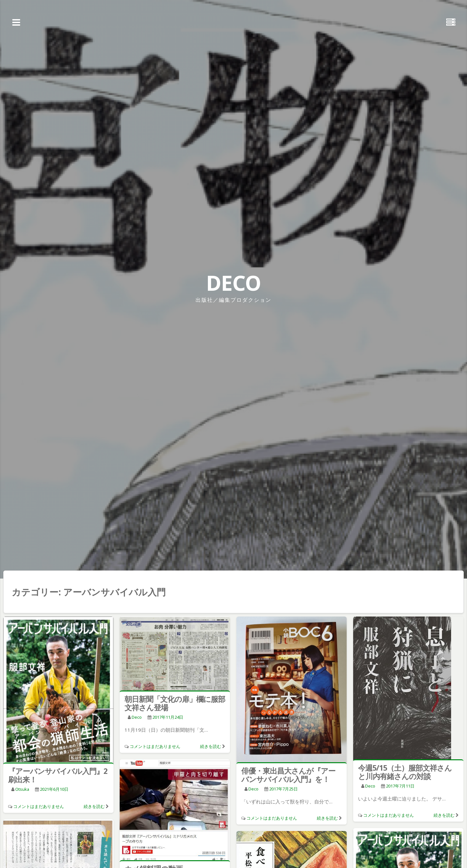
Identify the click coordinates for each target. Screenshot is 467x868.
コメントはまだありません (39, 806)
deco (137, 717)
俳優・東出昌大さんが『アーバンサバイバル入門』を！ (288, 775)
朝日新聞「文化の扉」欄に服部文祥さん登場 (175, 703)
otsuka (22, 789)
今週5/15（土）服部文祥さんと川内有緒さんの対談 (405, 772)
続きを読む (94, 806)
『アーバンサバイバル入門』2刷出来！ (58, 775)
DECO (233, 283)
